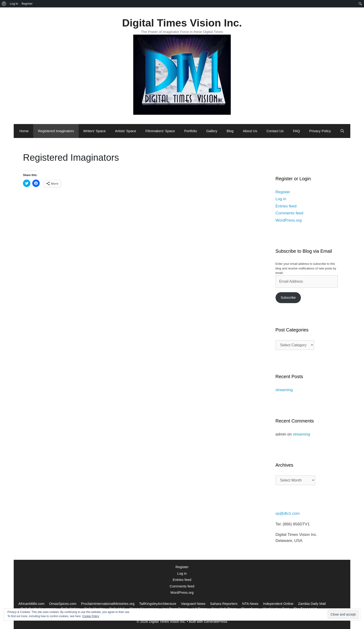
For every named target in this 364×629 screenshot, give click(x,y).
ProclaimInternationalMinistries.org (108, 604)
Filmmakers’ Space (160, 131)
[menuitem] (4, 4)
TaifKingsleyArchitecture (158, 604)
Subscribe (288, 298)
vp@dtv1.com (288, 513)
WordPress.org (289, 220)
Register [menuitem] (27, 4)
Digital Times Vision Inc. (182, 23)
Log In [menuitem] (14, 4)
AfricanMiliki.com (31, 604)
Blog (230, 131)
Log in (281, 199)
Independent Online (278, 604)
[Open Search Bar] (342, 131)
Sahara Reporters (224, 604)
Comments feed (289, 213)
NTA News (250, 604)
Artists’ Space (125, 131)
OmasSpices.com (63, 604)
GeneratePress (216, 621)
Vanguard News (193, 604)
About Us (250, 131)
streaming (284, 390)
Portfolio (190, 131)
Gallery (212, 131)
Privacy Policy (320, 131)
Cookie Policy (91, 616)
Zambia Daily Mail (312, 604)
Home (24, 131)
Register (283, 192)
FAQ (296, 131)
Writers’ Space (95, 131)
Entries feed (286, 206)
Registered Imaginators (56, 131)
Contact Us (275, 131)
